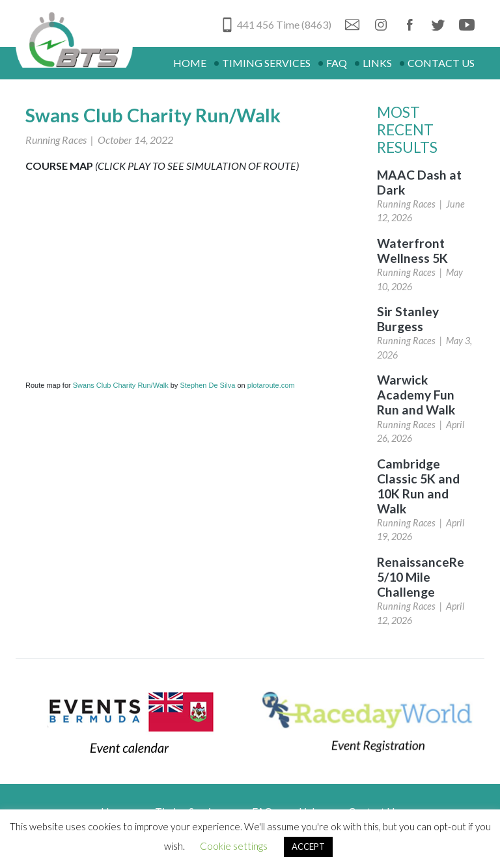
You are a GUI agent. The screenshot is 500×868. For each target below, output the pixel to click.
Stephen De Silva (207, 385)
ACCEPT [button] (308, 847)
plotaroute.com (271, 385)
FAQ (337, 63)
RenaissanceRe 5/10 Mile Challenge (421, 577)
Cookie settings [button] (234, 846)
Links (377, 63)
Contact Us (441, 63)
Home (190, 63)
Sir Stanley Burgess (408, 319)
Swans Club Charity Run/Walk (121, 385)
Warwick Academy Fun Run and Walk (416, 395)
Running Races (56, 140)
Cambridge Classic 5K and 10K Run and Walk (418, 486)
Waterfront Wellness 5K (412, 251)
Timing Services (266, 63)
